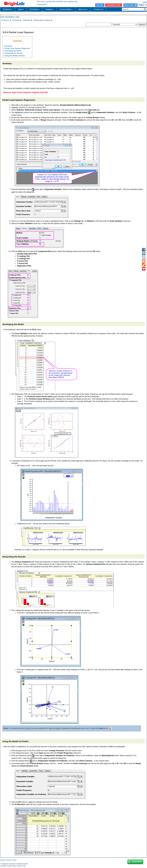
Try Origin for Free (114, 5)
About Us (83, 9)
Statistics (26, 20)
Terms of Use (21, 866)
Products (8, 9)
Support (49, 9)
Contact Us (99, 9)
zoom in (87, 728)
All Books (5, 20)
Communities (66, 9)
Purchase (35, 9)
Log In (145, 2)
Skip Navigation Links (10, 17)
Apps (21, 9)
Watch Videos (130, 5)
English (2, 860)
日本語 (14, 860)
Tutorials (16, 20)
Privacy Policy (12, 866)
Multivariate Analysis (42, 20)
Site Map (3, 866)
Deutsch (8, 860)
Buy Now (100, 5)
